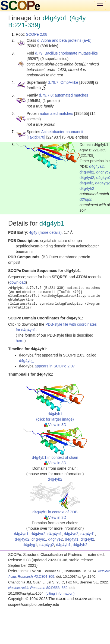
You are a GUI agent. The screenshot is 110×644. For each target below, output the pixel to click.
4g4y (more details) (45, 232)
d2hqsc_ (87, 199)
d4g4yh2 (87, 188)
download (18, 282)
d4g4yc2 (71, 534)
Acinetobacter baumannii (62, 132)
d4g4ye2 (56, 539)
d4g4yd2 (87, 178)
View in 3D (55, 425)
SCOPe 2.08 (37, 34)
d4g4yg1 (30, 545)
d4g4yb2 (87, 172)
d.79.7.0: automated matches (63, 95)
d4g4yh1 (63, 545)
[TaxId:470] (36, 137)
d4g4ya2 (96, 166)
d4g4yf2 (86, 183)
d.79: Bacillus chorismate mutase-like (66, 53)
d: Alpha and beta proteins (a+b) (64, 40)
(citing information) (60, 593)
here (20, 341)
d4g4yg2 (103, 183)
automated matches (56, 113)
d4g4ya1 (21, 534)
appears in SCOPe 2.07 (55, 366)
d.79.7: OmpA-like (63, 82)
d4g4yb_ (26, 361)
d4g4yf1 (72, 539)
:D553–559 (38, 588)
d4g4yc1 (54, 534)
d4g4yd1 (88, 534)
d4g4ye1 (39, 539)
